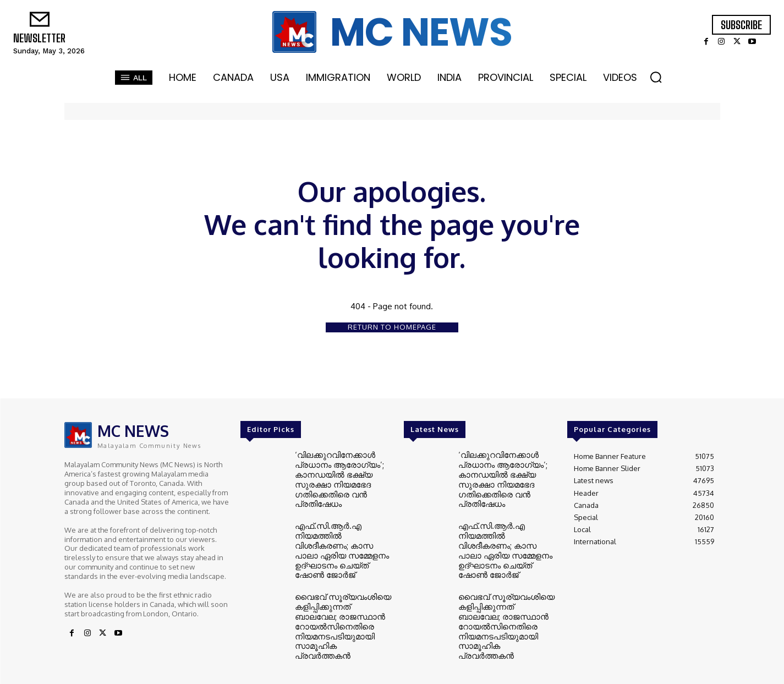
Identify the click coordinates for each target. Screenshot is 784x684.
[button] (656, 77)
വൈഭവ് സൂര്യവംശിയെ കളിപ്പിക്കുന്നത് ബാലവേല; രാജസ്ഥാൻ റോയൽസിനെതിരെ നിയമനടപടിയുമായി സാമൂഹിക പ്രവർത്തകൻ (338, 595)
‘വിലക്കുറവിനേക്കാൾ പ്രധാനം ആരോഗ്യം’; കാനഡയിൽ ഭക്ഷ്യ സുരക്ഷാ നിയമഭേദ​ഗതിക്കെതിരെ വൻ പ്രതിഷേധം (333, 476)
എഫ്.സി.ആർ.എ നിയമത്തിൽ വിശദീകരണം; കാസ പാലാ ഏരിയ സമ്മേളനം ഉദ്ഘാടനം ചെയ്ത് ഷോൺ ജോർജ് (339, 535)
